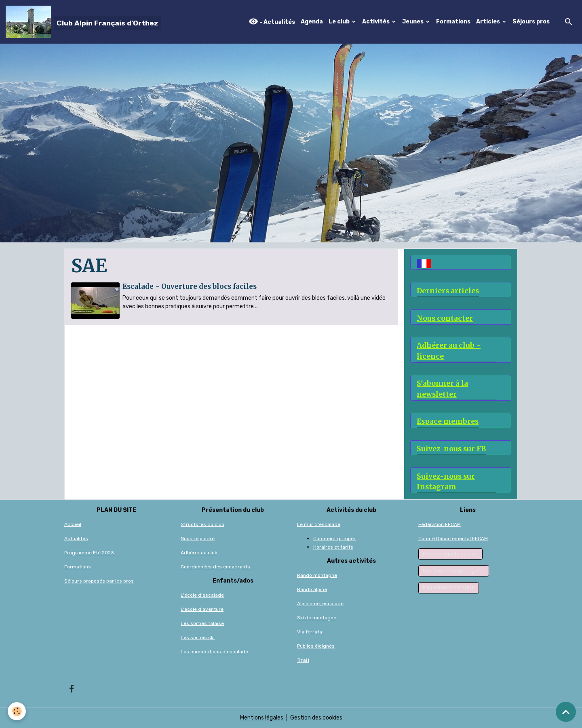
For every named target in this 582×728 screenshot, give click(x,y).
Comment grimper (334, 539)
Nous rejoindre (198, 539)
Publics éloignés (316, 646)
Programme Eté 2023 (89, 553)
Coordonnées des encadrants (215, 567)
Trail (303, 660)
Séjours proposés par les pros (99, 581)
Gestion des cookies (316, 718)
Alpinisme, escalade (320, 604)
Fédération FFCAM (440, 524)
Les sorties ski (198, 638)
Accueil (73, 524)
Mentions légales (262, 718)
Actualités (76, 539)
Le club (340, 22)
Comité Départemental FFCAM (453, 539)
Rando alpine (312, 589)
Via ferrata (310, 632)
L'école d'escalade (202, 595)
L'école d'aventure (202, 609)
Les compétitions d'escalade (214, 652)
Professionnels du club (450, 554)
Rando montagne (317, 575)
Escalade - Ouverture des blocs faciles (190, 286)
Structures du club (202, 524)
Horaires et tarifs (333, 547)
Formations (453, 22)
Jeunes (413, 22)
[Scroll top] (566, 712)
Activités (376, 22)
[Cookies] (17, 711)
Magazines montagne (448, 587)
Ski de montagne (317, 618)
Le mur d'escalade (319, 524)
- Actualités (272, 22)
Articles (489, 22)
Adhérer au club (199, 553)
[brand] (83, 22)
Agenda (312, 22)
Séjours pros (531, 22)
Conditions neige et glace (453, 571)
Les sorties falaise (202, 623)
